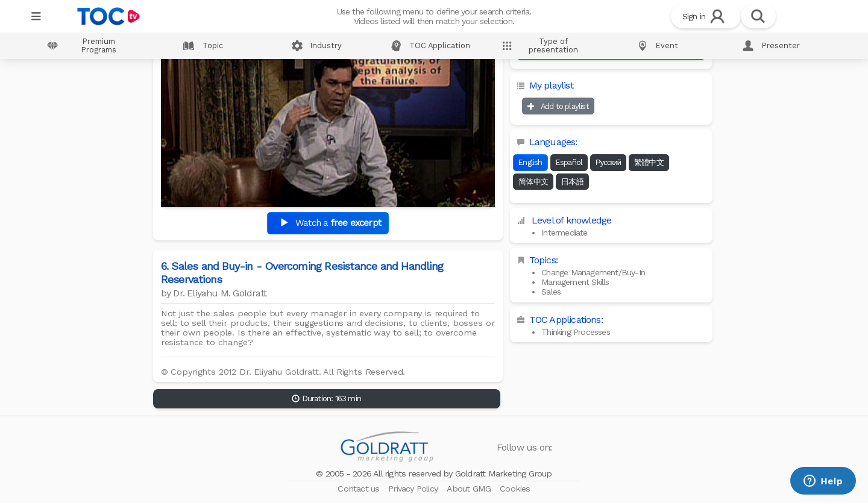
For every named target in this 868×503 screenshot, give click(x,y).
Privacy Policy (414, 489)
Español (569, 162)
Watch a (328, 223)
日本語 (572, 182)
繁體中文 (649, 162)
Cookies (515, 489)
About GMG (470, 489)
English (530, 162)
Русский (608, 162)
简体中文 (533, 182)
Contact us (360, 489)
